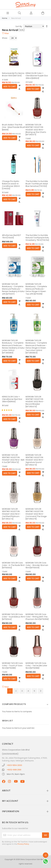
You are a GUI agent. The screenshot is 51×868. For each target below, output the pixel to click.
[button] (20, 86)
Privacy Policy (23, 844)
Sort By (19, 26)
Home (5, 18)
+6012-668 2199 (14, 770)
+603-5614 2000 (14, 765)
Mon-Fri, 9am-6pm (16, 774)
